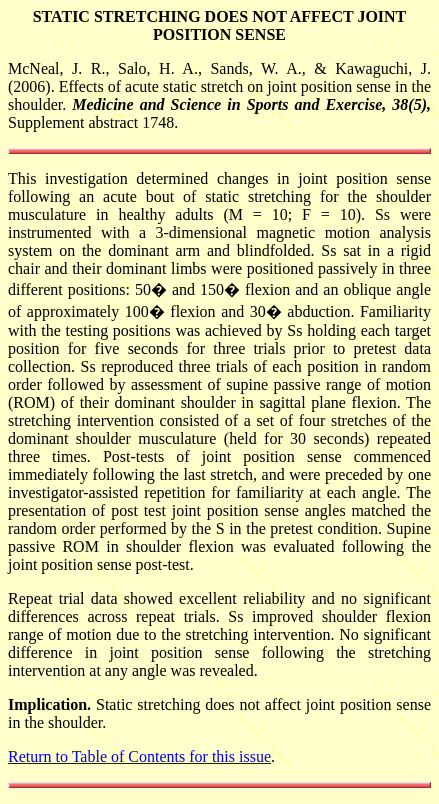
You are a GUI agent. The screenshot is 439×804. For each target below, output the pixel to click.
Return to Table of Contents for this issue (139, 756)
